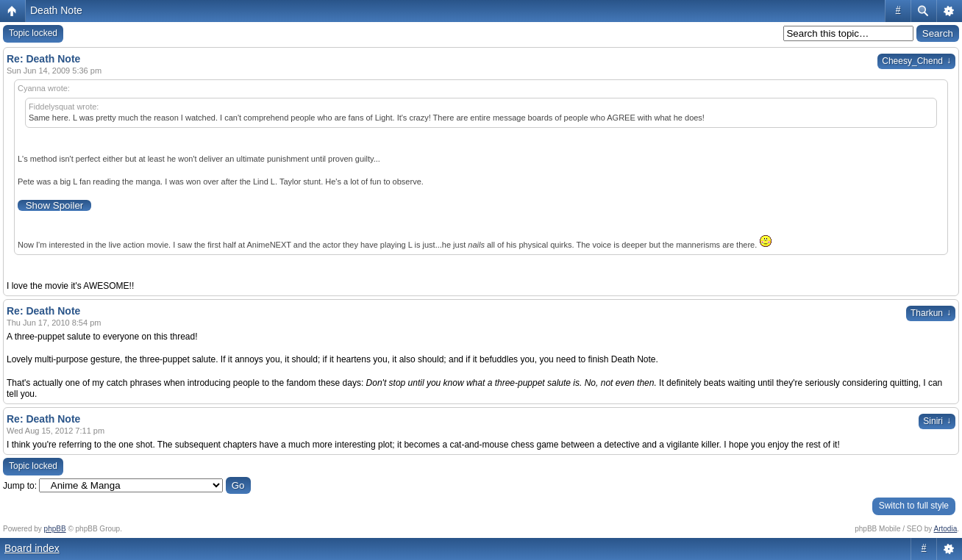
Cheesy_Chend (916, 61)
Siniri (937, 421)
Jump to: (20, 486)
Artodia (946, 529)
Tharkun (931, 313)
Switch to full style (914, 506)
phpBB (55, 529)
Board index (32, 548)
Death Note (56, 10)
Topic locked (33, 33)
